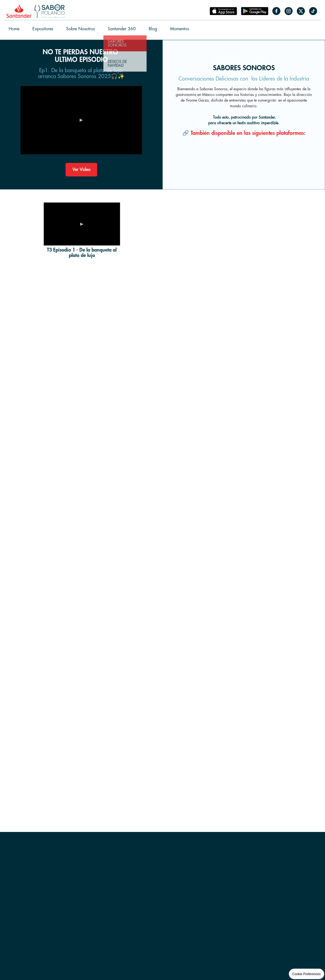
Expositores (43, 29)
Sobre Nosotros (80, 29)
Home (14, 29)
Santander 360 (122, 29)
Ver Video (81, 170)
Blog (153, 29)
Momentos (180, 29)
